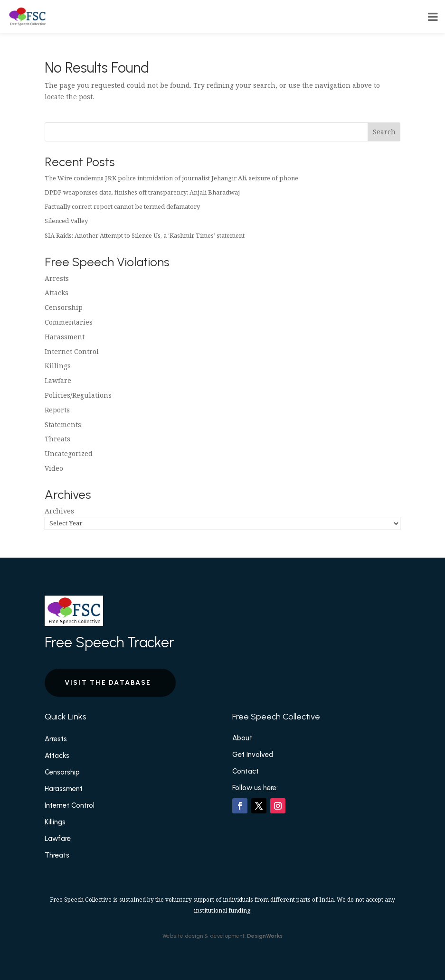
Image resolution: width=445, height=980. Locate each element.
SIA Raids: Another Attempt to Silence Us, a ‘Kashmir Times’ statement (145, 235)
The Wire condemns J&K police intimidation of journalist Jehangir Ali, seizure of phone (171, 178)
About (242, 738)
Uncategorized (69, 453)
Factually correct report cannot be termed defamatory (122, 206)
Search (384, 132)
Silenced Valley (66, 221)
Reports (57, 410)
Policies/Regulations (78, 395)
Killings (58, 366)
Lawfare (58, 380)
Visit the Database (108, 683)
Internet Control (72, 351)
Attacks (57, 293)
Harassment (65, 337)
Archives (59, 511)
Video (54, 468)
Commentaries (69, 322)
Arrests (57, 278)
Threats (57, 439)
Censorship (64, 307)
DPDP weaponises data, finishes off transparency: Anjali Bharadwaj (142, 192)
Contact (246, 771)
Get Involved (253, 755)
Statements (63, 425)
